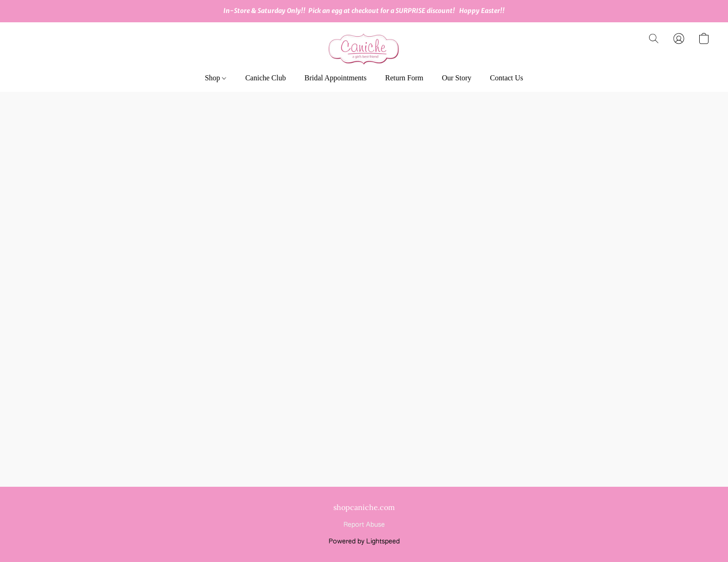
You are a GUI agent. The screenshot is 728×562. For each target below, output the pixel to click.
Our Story (457, 78)
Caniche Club (266, 78)
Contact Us (507, 78)
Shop (215, 78)
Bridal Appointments (336, 78)
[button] (364, 48)
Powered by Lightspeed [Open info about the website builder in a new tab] (364, 542)
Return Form (404, 78)
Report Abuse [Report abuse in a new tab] (364, 525)
